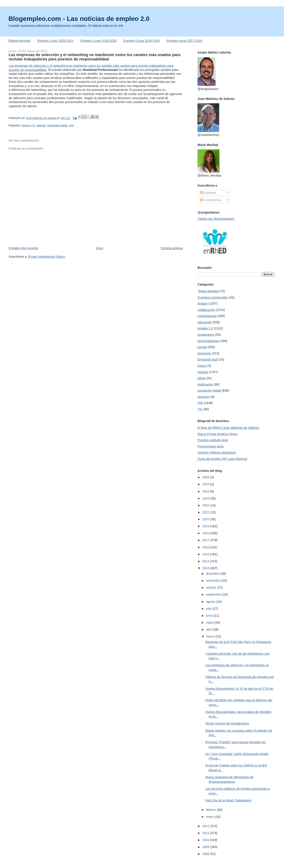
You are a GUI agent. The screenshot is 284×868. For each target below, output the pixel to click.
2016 (206, 547)
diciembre (213, 574)
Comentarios (211, 200)
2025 (206, 484)
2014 (206, 561)
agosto (211, 602)
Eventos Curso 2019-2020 (99, 41)
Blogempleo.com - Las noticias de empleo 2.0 (79, 19)
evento (202, 347)
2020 (206, 519)
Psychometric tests (210, 446)
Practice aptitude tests (213, 440)
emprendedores (208, 341)
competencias (207, 316)
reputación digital (57, 125)
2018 (206, 533)
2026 (206, 477)
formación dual (208, 359)
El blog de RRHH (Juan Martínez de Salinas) (228, 428)
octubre (212, 588)
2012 (206, 826)
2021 (206, 512)
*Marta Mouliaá (208, 291)
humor (202, 366)
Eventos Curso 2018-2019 (142, 41)
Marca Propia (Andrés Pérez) (218, 434)
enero (211, 817)
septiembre (214, 594)
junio (210, 616)
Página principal (19, 41)
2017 (206, 540)
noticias (41, 125)
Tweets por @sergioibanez (216, 219)
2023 (206, 498)
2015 (206, 554)
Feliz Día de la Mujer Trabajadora (228, 800)
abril (210, 629)
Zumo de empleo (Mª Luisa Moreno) (222, 459)
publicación (205, 384)
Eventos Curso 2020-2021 (55, 41)
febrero (211, 810)
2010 (206, 840)
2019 (206, 526)
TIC (200, 409)
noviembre (214, 581)
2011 (206, 833)
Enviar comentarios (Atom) (47, 257)
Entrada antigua (172, 248)
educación (205, 322)
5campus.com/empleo (213, 297)
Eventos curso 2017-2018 (185, 41)
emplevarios (206, 335)
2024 (206, 491)
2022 (206, 505)
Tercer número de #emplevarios (227, 723)
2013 (206, 568)
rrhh (71, 125)
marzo (211, 636)
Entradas (208, 193)
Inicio (99, 248)
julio (209, 609)
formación (204, 353)
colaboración (206, 310)
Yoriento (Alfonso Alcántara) (217, 452)
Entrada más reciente (23, 248)
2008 (206, 854)
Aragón (202, 304)
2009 (206, 847)
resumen (204, 397)
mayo (210, 623)
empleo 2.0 (28, 125)
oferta (201, 378)
